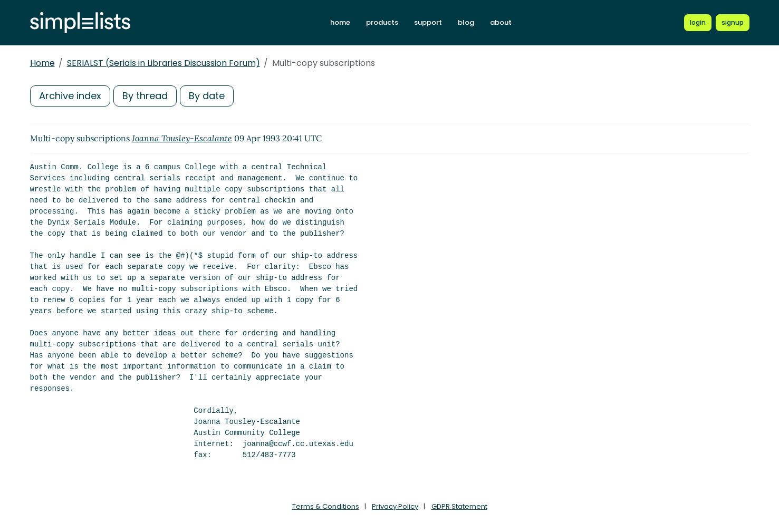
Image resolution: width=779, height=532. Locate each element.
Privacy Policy (395, 506)
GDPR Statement (459, 506)
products (382, 22)
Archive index (70, 96)
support (428, 22)
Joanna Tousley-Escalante (182, 138)
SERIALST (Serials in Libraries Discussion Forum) (164, 63)
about (501, 22)
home (340, 22)
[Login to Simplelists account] (698, 23)
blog (466, 22)
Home (42, 63)
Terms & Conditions (326, 506)
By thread (145, 96)
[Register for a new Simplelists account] (733, 23)
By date (207, 96)
